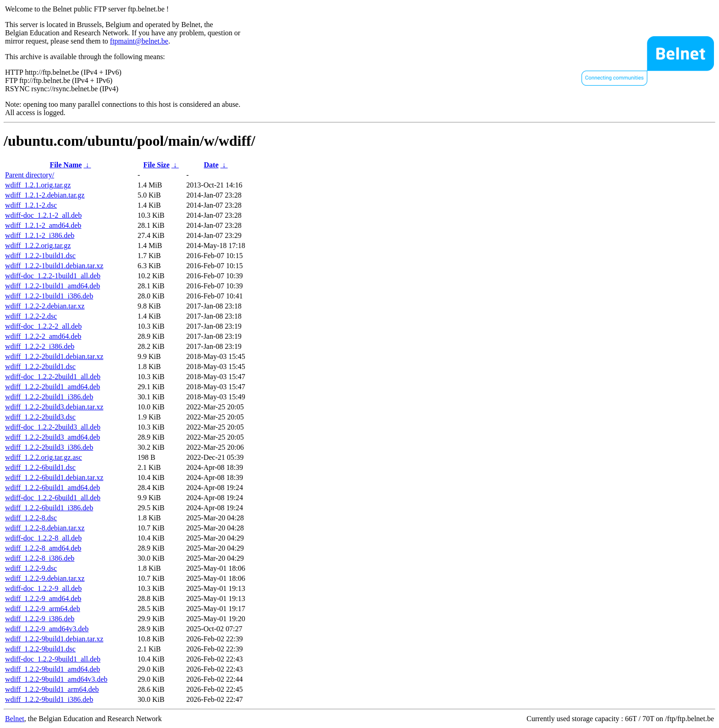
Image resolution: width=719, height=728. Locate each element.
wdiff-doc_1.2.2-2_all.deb (43, 326)
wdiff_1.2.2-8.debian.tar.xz (45, 528)
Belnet (15, 719)
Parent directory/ (30, 175)
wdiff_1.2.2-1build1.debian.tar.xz (54, 266)
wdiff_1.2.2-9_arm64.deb (43, 609)
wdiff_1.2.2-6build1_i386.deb (49, 508)
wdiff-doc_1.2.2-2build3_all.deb (53, 427)
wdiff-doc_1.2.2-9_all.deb (43, 588)
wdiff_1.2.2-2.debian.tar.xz (45, 306)
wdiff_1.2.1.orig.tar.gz (38, 185)
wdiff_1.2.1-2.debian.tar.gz (45, 195)
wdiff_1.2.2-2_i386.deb (40, 346)
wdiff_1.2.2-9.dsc (31, 568)
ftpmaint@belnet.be (139, 41)
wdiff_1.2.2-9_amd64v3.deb (47, 629)
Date (211, 165)
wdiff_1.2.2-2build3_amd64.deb (53, 437)
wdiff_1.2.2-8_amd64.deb (43, 548)
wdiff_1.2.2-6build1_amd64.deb (53, 488)
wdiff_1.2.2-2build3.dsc (40, 417)
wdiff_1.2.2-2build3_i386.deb (49, 447)
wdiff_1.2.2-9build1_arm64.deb (52, 689)
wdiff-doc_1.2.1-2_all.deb (43, 215)
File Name (66, 165)
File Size (156, 165)
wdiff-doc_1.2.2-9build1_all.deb (53, 659)
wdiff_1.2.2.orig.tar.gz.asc (44, 457)
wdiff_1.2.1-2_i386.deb (40, 235)
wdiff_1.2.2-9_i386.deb (40, 619)
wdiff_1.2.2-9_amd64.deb (43, 598)
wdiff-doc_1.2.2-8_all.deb (43, 538)
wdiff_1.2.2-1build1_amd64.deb (53, 286)
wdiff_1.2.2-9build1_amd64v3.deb (56, 679)
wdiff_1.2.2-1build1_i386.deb (49, 296)
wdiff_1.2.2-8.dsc (31, 518)
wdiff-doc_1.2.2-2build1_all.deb (53, 377)
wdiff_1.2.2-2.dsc (31, 316)
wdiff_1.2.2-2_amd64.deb (43, 336)
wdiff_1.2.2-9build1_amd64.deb (53, 669)
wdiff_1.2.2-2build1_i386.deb (49, 397)
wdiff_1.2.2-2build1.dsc (40, 367)
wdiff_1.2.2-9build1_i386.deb (49, 699)
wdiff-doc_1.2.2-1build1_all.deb (53, 276)
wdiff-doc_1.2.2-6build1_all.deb (53, 498)
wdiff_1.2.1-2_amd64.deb (43, 225)
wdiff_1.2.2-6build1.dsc (40, 467)
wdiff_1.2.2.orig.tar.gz (38, 245)
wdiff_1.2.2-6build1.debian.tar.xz (54, 477)
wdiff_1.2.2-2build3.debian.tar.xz (54, 407)
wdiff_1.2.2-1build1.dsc (40, 256)
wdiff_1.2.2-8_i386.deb (40, 558)
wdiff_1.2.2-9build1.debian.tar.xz (54, 639)
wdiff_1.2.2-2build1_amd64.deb (53, 387)
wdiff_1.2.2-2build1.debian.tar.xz (54, 356)
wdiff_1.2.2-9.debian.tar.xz (45, 578)
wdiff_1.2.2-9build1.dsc (40, 649)
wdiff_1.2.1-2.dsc (31, 205)
